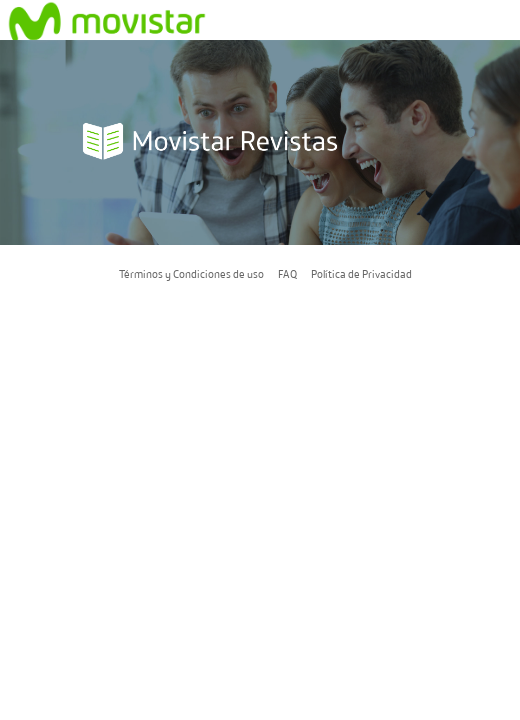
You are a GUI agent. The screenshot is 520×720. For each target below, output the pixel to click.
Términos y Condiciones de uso (191, 273)
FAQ (287, 273)
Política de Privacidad (361, 273)
